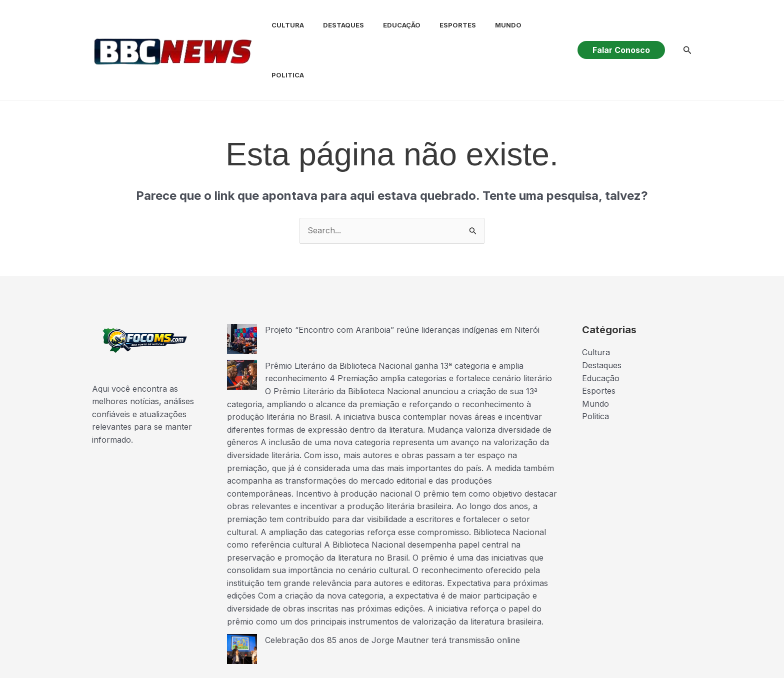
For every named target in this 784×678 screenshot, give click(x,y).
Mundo (489, 25)
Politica (534, 25)
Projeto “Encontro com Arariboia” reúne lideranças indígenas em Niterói (402, 280)
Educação (388, 25)
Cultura (280, 25)
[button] (621, 25)
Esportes (441, 25)
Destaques (333, 25)
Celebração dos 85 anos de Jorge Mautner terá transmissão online (392, 590)
